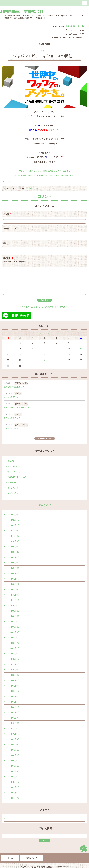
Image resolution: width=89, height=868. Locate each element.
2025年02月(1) (13, 584)
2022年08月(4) (13, 745)
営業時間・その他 (21, 383)
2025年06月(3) (13, 563)
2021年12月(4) (13, 782)
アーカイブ (44, 505)
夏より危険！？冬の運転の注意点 (18, 408)
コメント (15, 260)
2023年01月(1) (13, 718)
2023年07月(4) (13, 686)
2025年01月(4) (13, 589)
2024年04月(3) (13, 638)
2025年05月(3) (13, 568)
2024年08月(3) (13, 616)
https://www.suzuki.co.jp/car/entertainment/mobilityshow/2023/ (45, 176)
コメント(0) (33, 189)
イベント (7, 182)
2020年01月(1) (13, 798)
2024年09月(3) (13, 611)
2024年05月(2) (13, 632)
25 (44, 360)
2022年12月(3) (13, 723)
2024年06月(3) (13, 627)
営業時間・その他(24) (17, 477)
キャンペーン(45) (15, 488)
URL (5, 243)
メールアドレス (10, 228)
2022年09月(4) (13, 739)
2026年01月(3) (13, 525)
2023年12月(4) (13, 659)
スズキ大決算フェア (12, 397)
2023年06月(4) (13, 691)
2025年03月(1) (13, 579)
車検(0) (11, 461)
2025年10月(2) (13, 541)
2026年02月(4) (13, 520)
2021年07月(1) (13, 793)
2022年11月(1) (13, 729)
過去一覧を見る (45, 438)
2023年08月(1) (13, 680)
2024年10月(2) (13, 605)
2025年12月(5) (13, 531)
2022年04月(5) (13, 766)
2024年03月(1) (13, 643)
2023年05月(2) (13, 696)
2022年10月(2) (13, 734)
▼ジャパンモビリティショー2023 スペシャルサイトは (45, 171)
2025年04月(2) (13, 573)
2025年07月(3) (13, 557)
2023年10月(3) (13, 670)
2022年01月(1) (13, 777)
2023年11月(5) (13, 664)
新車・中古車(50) (15, 472)
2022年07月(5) (13, 750)
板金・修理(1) (14, 467)
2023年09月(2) (13, 675)
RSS (7, 819)
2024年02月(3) (13, 648)
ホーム (10, 858)
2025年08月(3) (13, 552)
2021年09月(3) (13, 787)
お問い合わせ (32, 858)
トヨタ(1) (12, 483)
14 (81, 349)
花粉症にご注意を (11, 429)
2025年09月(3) (13, 547)
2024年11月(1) (13, 600)
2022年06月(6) (13, 755)
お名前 (7, 214)
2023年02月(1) (13, 712)
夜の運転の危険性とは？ (14, 387)
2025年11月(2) (13, 536)
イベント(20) (13, 493)
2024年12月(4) (13, 595)
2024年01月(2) (13, 654)
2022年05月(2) (13, 761)
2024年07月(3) (13, 622)
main (41, 307)
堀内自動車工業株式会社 (22, 12)
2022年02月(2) (13, 771)
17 (32, 354)
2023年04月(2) (13, 702)
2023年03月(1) (13, 707)
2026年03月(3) (13, 515)
